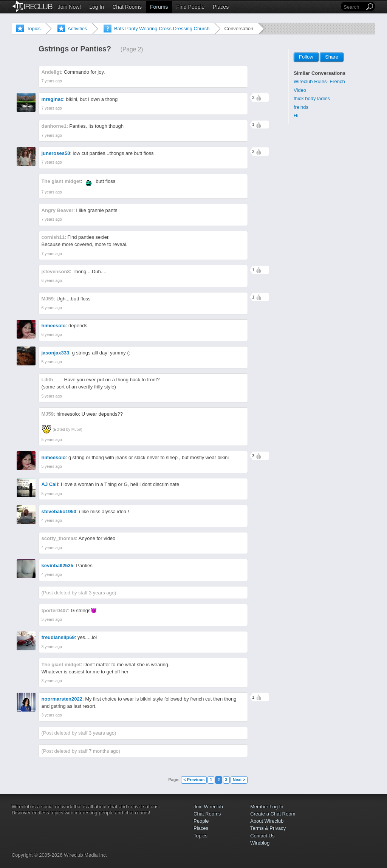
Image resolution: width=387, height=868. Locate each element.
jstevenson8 (56, 272)
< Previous (194, 780)
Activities (77, 29)
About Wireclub (267, 821)
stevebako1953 (59, 511)
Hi (296, 115)
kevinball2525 (58, 566)
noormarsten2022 (62, 699)
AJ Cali (50, 484)
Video (300, 90)
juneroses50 (56, 153)
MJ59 (48, 299)
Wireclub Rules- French (319, 81)
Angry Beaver (58, 210)
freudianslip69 (58, 637)
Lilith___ (52, 380)
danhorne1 (54, 126)
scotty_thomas (59, 538)
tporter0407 (55, 610)
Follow (306, 57)
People (201, 821)
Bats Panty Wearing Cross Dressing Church (162, 29)
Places (221, 7)
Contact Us (262, 836)
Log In (97, 7)
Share (332, 57)
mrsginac (53, 99)
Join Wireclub (208, 807)
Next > (239, 780)
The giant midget (61, 181)
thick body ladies (312, 98)
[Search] (353, 7)
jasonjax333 (56, 353)
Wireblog (260, 843)
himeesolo (54, 326)
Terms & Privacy (268, 828)
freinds (301, 107)
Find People (190, 7)
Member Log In (267, 807)
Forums (159, 7)
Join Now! (69, 7)
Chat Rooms (127, 7)
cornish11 (53, 237)
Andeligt (51, 72)
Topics (34, 29)
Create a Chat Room (273, 814)
